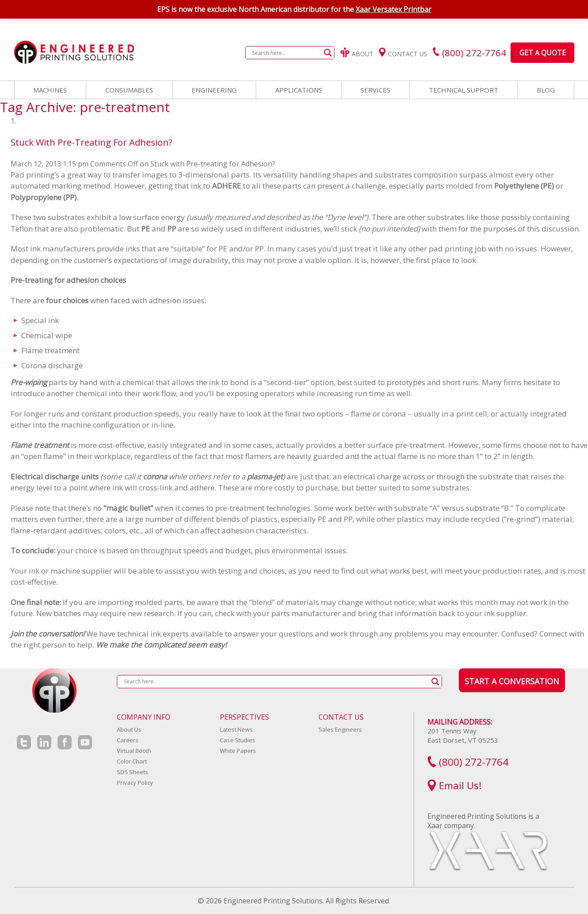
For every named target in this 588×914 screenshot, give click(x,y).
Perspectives (244, 717)
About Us (129, 729)
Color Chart (132, 761)
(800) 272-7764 (468, 762)
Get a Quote (543, 53)
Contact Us (403, 54)
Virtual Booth (134, 751)
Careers (128, 740)
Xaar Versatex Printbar (394, 9)
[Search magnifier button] (328, 53)
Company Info (144, 717)
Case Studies (238, 740)
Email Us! (455, 785)
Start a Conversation (512, 681)
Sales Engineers (340, 729)
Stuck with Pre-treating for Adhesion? (91, 142)
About (357, 54)
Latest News (236, 729)
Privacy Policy (135, 783)
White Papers (238, 751)
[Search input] (286, 53)
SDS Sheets (133, 772)
